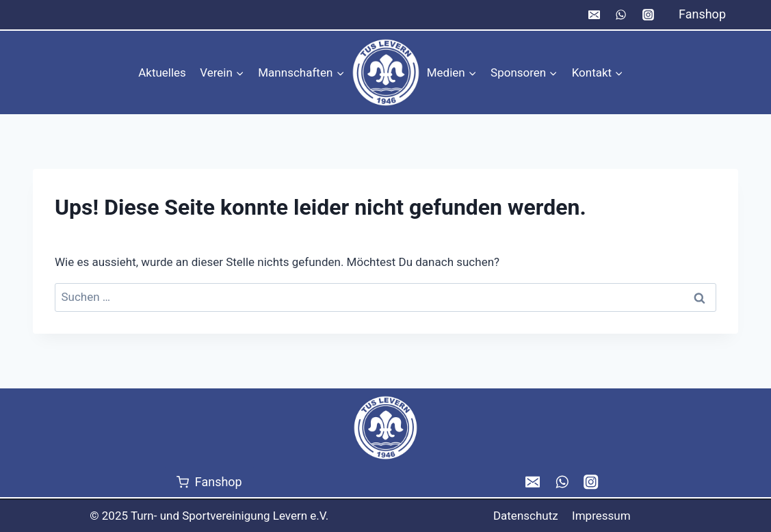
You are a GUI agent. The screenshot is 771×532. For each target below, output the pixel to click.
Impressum (601, 516)
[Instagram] (648, 15)
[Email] (594, 15)
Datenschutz (526, 516)
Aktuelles (162, 72)
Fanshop (702, 14)
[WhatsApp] (621, 15)
